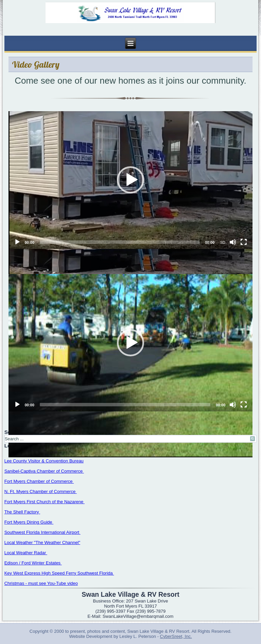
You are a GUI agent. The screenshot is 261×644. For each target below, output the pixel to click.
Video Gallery (36, 64)
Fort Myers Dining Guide (29, 522)
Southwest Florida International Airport (42, 532)
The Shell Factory (22, 512)
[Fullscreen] (244, 242)
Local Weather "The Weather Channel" (42, 543)
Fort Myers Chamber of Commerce (39, 481)
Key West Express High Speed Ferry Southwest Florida (59, 573)
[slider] (120, 242)
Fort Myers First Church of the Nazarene (45, 502)
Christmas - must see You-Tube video (41, 583)
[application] (131, 180)
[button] (130, 180)
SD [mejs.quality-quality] (223, 242)
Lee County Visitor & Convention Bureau (44, 461)
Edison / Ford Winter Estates (33, 563)
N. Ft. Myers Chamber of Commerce (41, 492)
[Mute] (233, 242)
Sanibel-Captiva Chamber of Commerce (44, 471)
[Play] (17, 242)
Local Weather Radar (26, 553)
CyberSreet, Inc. (176, 636)
